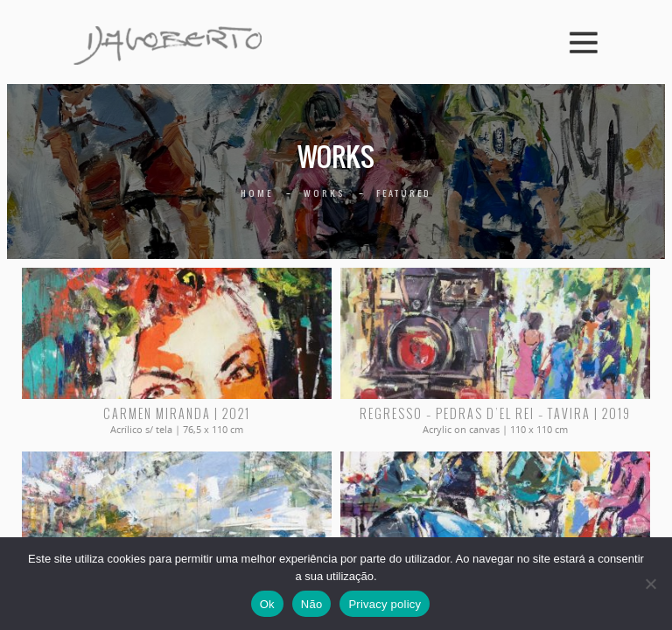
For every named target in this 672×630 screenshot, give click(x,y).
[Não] (650, 584)
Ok (267, 604)
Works (325, 193)
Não (312, 604)
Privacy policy (385, 604)
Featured (404, 193)
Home (257, 193)
